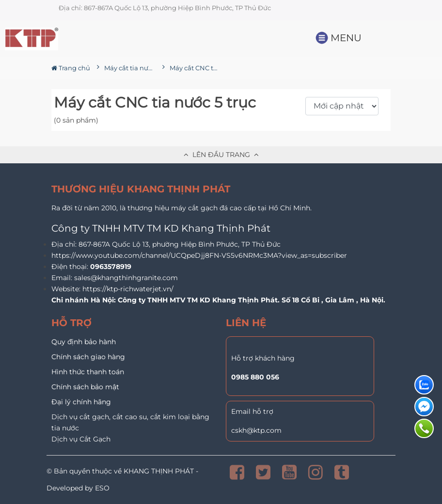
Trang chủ (71, 68)
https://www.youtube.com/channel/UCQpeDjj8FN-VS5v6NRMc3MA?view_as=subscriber (199, 255)
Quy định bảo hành (84, 342)
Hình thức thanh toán (88, 372)
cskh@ (242, 430)
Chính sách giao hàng (88, 357)
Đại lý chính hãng (81, 402)
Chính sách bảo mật (85, 387)
